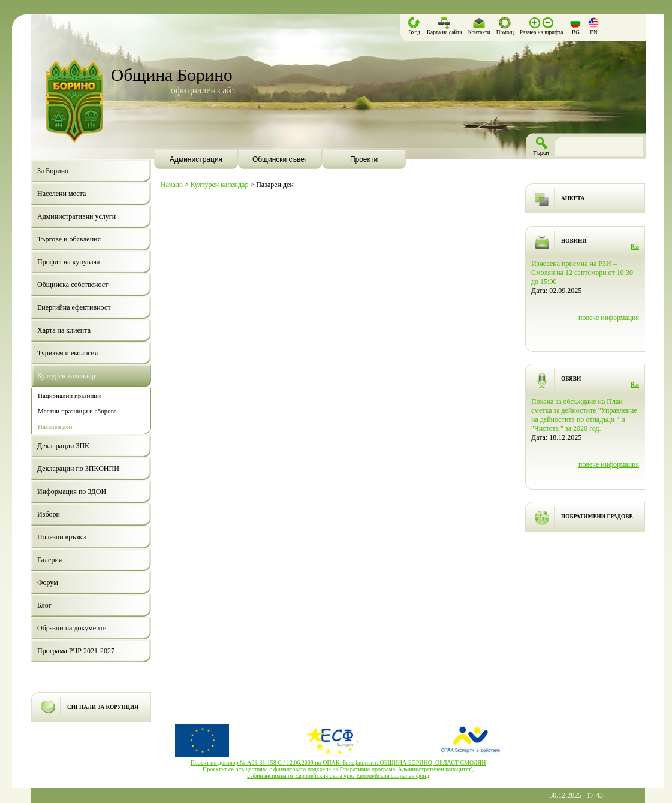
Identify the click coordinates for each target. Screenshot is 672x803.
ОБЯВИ (571, 379)
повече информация (609, 318)
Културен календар (220, 185)
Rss (635, 247)
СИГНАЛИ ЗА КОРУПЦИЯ (103, 707)
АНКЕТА (573, 198)
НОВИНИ (574, 241)
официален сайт (204, 90)
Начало (172, 185)
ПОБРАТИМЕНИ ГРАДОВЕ (597, 517)
